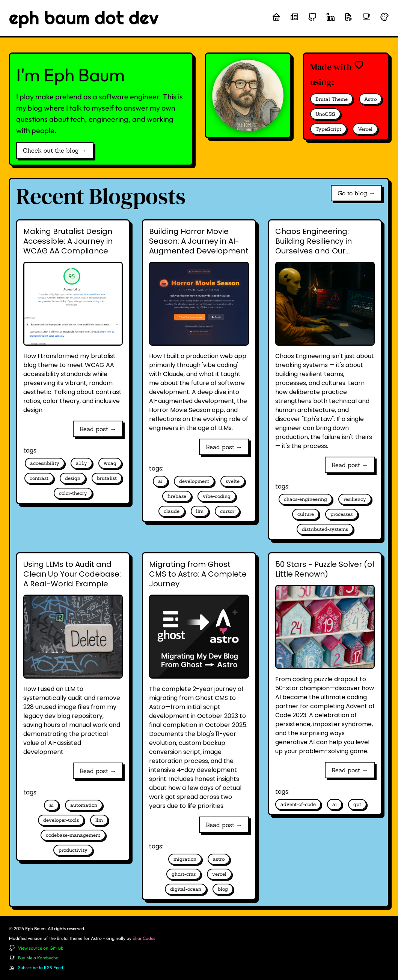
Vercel (365, 129)
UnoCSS (325, 114)
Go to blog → (356, 193)
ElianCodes (144, 938)
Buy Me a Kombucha (38, 958)
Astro (370, 99)
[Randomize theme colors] (384, 17)
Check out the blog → (55, 150)
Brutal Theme (332, 99)
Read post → (98, 429)
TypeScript (328, 129)
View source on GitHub (41, 948)
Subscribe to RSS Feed (41, 967)
